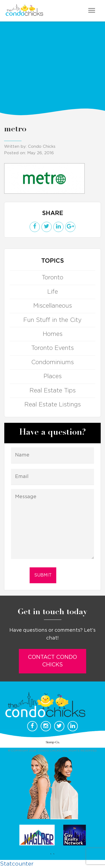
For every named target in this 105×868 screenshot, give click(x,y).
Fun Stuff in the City (52, 320)
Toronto (52, 277)
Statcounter (17, 864)
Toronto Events (52, 348)
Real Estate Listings (53, 405)
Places (53, 376)
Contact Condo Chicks (52, 661)
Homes (53, 334)
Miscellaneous (53, 306)
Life (53, 292)
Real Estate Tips (53, 391)
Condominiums (52, 362)
